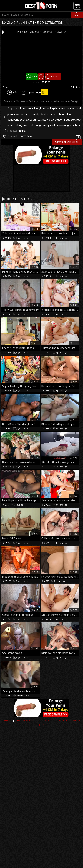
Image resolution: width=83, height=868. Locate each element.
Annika (22, 131)
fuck (78, 125)
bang (38, 125)
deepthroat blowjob (40, 120)
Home (7, 720)
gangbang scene (17, 120)
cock (53, 125)
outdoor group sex (64, 120)
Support (45, 720)
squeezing (63, 125)
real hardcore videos (27, 108)
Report (55, 76)
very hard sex (67, 108)
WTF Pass (26, 136)
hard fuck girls (49, 108)
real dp (35, 114)
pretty (45, 125)
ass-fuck (29, 125)
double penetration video (56, 114)
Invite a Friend (25, 720)
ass (72, 125)
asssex (26, 114)
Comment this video (68, 141)
